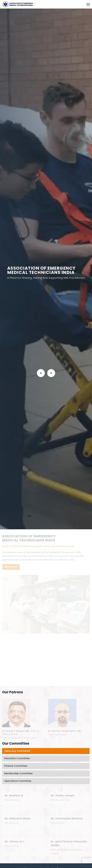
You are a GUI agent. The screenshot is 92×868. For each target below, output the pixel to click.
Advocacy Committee (17, 751)
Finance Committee (16, 766)
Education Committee (17, 758)
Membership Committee (18, 773)
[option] (46, 269)
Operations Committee (18, 781)
